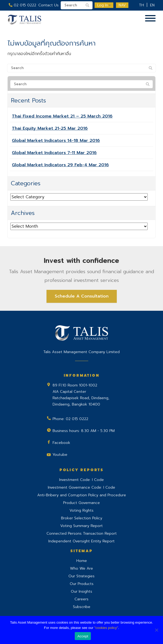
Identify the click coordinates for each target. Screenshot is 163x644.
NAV (122, 5)
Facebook (61, 443)
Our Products (82, 584)
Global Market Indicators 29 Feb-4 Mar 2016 (60, 165)
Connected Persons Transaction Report (82, 533)
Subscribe (82, 607)
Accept (83, 636)
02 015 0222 (22, 5)
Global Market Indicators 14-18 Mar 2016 (56, 141)
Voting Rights (81, 510)
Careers (81, 599)
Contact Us (48, 5)
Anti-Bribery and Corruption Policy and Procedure (82, 495)
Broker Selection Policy (82, 518)
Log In (104, 5)
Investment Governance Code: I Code (81, 487)
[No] (156, 630)
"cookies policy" (106, 628)
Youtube (60, 455)
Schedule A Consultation (82, 296)
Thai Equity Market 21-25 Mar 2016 (50, 128)
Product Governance (81, 503)
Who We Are (81, 568)
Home (82, 561)
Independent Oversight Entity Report (81, 541)
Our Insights (81, 591)
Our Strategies (81, 576)
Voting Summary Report (81, 526)
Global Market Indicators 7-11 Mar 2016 (54, 153)
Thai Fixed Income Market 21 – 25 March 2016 (62, 116)
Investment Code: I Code (81, 480)
